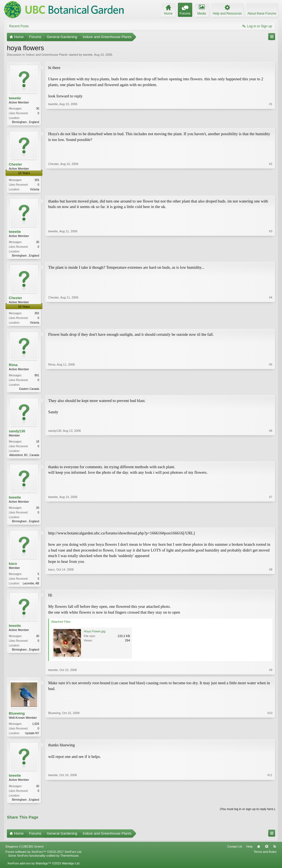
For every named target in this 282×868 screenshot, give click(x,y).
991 (37, 378)
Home (259, 852)
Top (267, 852)
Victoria (35, 190)
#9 (271, 674)
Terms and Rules (265, 857)
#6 (271, 457)
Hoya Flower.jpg (95, 636)
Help (249, 852)
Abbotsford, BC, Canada (24, 458)
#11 (270, 804)
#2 (271, 189)
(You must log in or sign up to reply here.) (247, 814)
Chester (15, 165)
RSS (275, 852)
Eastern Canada (29, 391)
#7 (271, 524)
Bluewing (17, 718)
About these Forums (262, 14)
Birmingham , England (26, 122)
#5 (271, 390)
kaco (13, 567)
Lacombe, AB (31, 587)
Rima (13, 367)
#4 (271, 324)
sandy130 (17, 434)
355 (37, 181)
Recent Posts (19, 26)
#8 (271, 587)
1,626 (36, 728)
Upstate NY (32, 738)
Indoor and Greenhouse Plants (47, 55)
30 (38, 109)
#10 (270, 737)
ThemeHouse (69, 861)
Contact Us (235, 852)
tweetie (88, 55)
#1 (271, 121)
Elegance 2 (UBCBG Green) (25, 852)
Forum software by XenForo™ (44, 857)
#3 (271, 256)
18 (38, 444)
